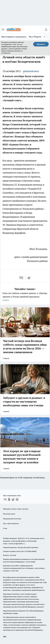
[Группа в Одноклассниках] (9, 499)
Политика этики (9, 514)
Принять (41, 44)
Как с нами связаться (11, 523)
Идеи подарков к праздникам (14, 37)
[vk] (21, 278)
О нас (5, 528)
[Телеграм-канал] (13, 499)
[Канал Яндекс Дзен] (17, 499)
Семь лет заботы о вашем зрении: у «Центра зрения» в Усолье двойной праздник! (25, 297)
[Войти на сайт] (46, 29)
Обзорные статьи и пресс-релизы (16, 509)
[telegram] (30, 278)
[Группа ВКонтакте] (5, 499)
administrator (31, 71)
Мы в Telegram (35, 37)
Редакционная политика (12, 519)
